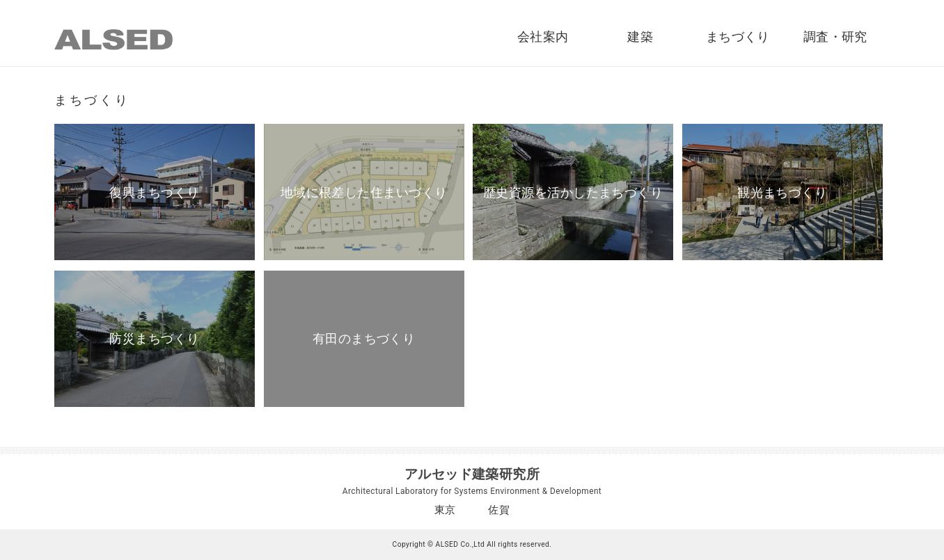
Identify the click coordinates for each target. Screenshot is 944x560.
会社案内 (543, 37)
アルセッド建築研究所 (472, 474)
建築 (640, 37)
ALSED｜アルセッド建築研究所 (113, 40)
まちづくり (738, 37)
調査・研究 (835, 37)
